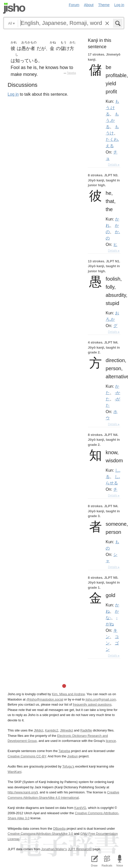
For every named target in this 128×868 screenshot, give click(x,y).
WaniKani (14, 772)
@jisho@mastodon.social (45, 699)
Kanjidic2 (52, 730)
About (89, 5)
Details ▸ (114, 165)
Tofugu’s (68, 766)
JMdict (38, 730)
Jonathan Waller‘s (54, 849)
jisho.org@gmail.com (101, 699)
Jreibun (72, 756)
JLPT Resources (80, 849)
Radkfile (86, 730)
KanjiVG (80, 808)
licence (111, 741)
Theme (104, 5)
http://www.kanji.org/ (22, 792)
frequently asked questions (92, 704)
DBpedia (59, 829)
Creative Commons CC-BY (27, 756)
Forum (74, 5)
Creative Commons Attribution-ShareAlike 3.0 (40, 834)
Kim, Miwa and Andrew (68, 694)
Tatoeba (71, 73)
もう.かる (112, 120)
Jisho (14, 8)
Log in (119, 5)
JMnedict (66, 730)
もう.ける (112, 108)
